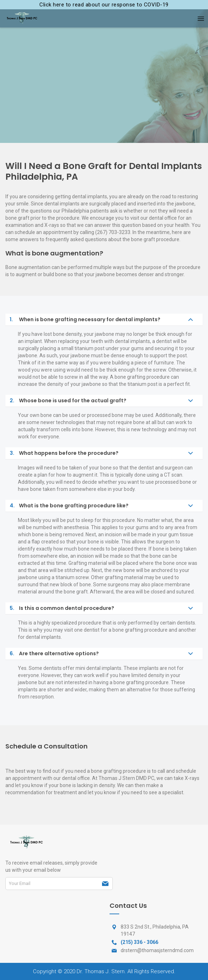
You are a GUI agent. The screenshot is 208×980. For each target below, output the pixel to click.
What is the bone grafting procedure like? (69, 506)
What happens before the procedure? (64, 453)
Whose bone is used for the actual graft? (68, 401)
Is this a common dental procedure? (62, 608)
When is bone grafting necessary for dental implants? (85, 320)
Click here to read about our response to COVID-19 (104, 5)
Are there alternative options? (54, 654)
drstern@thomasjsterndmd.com (157, 950)
